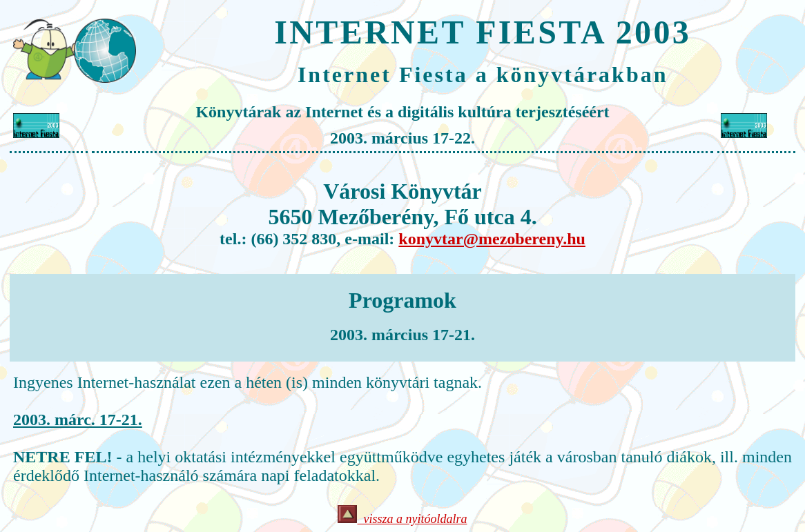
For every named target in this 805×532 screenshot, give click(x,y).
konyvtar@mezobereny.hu (492, 239)
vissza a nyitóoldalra (412, 519)
